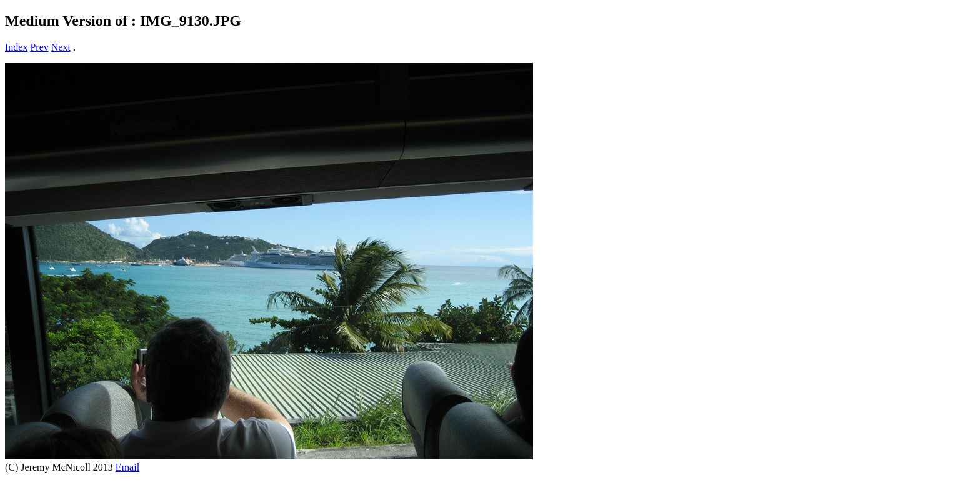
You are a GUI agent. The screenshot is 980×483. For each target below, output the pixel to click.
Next (61, 47)
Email (127, 467)
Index (16, 47)
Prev (39, 47)
